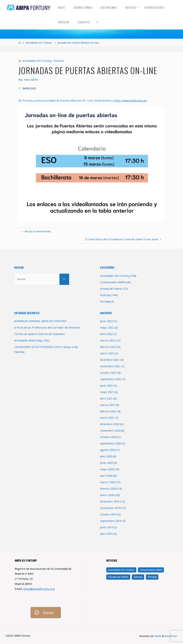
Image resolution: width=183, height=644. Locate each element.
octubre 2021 (108, 373)
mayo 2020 (107, 469)
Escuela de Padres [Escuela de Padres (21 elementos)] (118, 577)
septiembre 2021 (111, 379)
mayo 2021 (107, 392)
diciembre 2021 (110, 360)
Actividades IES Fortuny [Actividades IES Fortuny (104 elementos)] (121, 570)
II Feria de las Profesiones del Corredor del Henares (47, 328)
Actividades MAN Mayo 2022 (32, 341)
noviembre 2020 (110, 431)
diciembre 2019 (110, 502)
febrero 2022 (108, 347)
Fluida (158, 636)
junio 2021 (106, 386)
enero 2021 (107, 418)
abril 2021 (106, 399)
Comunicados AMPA (113, 282)
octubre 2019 (108, 514)
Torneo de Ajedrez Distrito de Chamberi (40, 334)
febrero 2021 (108, 411)
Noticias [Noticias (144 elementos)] (138, 577)
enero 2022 (107, 353)
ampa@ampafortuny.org (39, 589)
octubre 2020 (108, 437)
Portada (105, 302)
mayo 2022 (107, 328)
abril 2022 (106, 334)
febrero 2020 (108, 489)
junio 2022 (106, 321)
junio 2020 (106, 463)
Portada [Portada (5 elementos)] (152, 577)
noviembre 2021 (110, 366)
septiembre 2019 (111, 521)
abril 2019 (106, 534)
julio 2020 (106, 456)
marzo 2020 (108, 482)
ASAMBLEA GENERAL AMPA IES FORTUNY (40, 321)
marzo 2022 (108, 341)
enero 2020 (107, 495)
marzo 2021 (108, 405)
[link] (98, 22)
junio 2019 (106, 527)
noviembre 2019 (110, 508)
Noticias (59, 61)
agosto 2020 (108, 450)
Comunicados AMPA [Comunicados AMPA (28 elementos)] (151, 570)
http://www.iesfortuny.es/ (131, 101)
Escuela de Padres (111, 289)
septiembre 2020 (111, 444)
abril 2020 (106, 476)
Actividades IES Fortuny (39, 43)
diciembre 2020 (110, 424)
